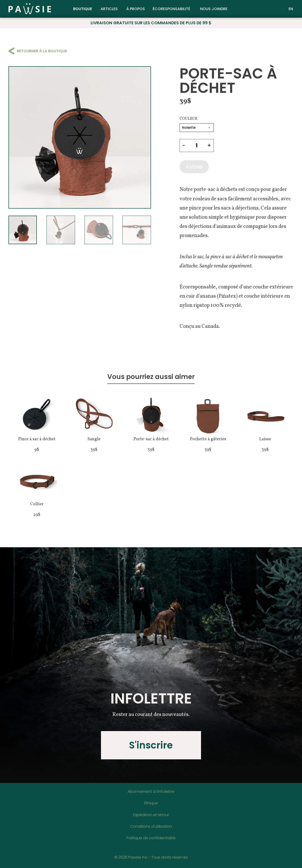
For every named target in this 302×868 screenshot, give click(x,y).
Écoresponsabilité (171, 9)
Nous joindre (214, 9)
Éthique (151, 803)
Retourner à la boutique (38, 51)
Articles (109, 9)
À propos (136, 9)
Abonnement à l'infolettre (151, 792)
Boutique (83, 9)
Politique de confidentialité (151, 838)
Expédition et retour (151, 815)
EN (291, 9)
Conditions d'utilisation (151, 826)
